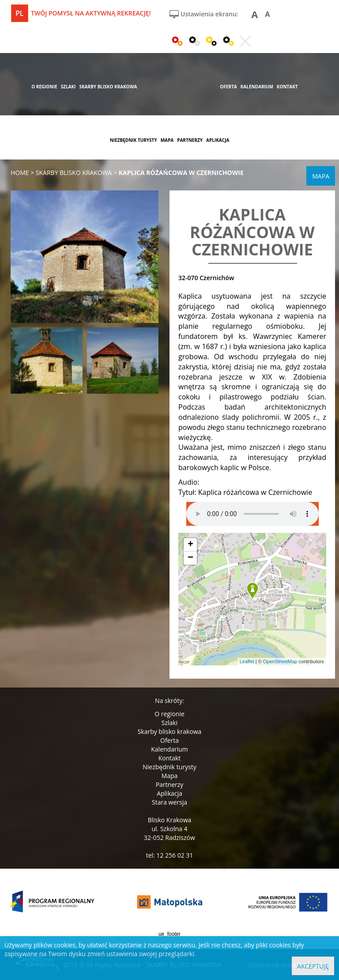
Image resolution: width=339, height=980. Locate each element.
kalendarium (257, 87)
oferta (228, 87)
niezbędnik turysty (134, 140)
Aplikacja (169, 793)
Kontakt (170, 758)
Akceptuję (313, 966)
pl (20, 13)
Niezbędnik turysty (169, 767)
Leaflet (247, 661)
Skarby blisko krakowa (170, 731)
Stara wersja (169, 802)
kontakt (287, 87)
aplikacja (218, 140)
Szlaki (169, 723)
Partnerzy (170, 784)
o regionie (44, 87)
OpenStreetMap (280, 661)
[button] (252, 591)
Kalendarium (169, 749)
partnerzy (190, 140)
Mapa (170, 776)
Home (20, 173)
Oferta (169, 740)
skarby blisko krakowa (108, 87)
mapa (167, 140)
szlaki (68, 87)
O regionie (169, 714)
